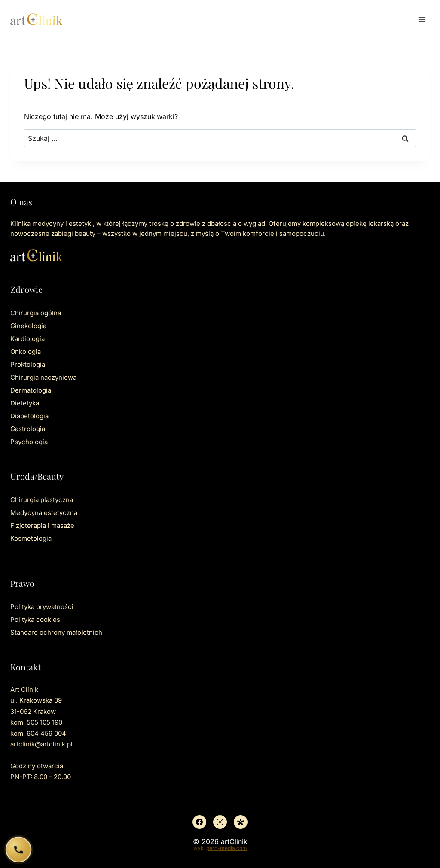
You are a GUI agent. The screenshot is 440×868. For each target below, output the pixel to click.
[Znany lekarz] (241, 822)
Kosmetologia (31, 538)
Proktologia (28, 364)
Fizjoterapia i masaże (42, 525)
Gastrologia (28, 429)
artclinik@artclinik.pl (41, 744)
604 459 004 (46, 733)
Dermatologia (31, 390)
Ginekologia (28, 326)
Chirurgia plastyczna (42, 500)
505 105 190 (44, 722)
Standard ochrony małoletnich (56, 632)
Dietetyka (25, 403)
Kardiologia (27, 339)
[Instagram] (220, 822)
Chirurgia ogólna (36, 313)
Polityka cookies (35, 620)
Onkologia (26, 352)
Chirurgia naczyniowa (43, 377)
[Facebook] (199, 822)
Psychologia (29, 442)
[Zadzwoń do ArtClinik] (19, 850)
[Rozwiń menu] (422, 19)
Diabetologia (29, 416)
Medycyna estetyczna (44, 513)
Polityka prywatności (42, 607)
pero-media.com (227, 848)
